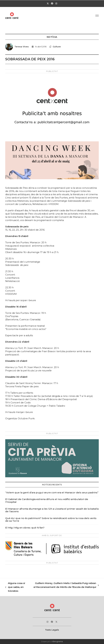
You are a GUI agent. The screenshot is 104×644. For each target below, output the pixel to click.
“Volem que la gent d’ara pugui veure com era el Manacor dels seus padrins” (52, 493)
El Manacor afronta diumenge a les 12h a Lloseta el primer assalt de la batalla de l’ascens (52, 510)
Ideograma (57, 641)
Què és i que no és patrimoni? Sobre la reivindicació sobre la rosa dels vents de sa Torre (51, 520)
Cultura (57, 47)
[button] (97, 16)
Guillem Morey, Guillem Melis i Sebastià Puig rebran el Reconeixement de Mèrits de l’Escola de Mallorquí (66, 585)
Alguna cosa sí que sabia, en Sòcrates (15, 587)
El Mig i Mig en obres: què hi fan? (25, 528)
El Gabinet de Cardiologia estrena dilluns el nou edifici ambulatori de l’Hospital (47, 501)
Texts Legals (52, 630)
